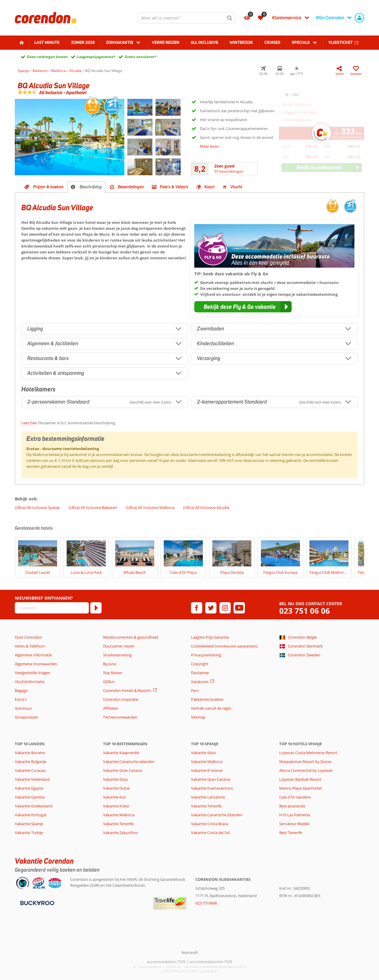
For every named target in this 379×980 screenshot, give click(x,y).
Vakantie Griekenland (34, 806)
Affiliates (111, 708)
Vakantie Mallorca (119, 815)
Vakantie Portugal (30, 815)
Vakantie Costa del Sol (210, 833)
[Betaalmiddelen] (37, 902)
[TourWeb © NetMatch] (190, 952)
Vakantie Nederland (32, 779)
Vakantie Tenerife (118, 824)
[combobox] (187, 18)
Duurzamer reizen (119, 646)
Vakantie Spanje (29, 824)
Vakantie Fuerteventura (212, 788)
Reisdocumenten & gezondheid (131, 637)
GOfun (109, 682)
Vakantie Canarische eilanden (129, 761)
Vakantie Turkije (29, 833)
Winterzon (241, 42)
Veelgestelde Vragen (33, 673)
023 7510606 (206, 903)
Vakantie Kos (114, 797)
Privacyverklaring (206, 655)
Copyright (200, 664)
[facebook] (197, 608)
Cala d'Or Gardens (295, 797)
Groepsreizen (27, 717)
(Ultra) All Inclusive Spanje (37, 507)
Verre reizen (166, 42)
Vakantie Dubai (116, 788)
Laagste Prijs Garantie (210, 637)
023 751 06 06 (305, 611)
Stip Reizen (113, 673)
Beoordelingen (131, 187)
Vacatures (200, 682)
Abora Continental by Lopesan (306, 770)
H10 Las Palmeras (295, 815)
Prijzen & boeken (48, 187)
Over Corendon (28, 637)
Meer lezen (209, 146)
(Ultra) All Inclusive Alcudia (206, 507)
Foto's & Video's (174, 187)
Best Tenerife (291, 833)
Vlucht (236, 187)
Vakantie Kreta (116, 806)
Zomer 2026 (83, 42)
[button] (243, 307)
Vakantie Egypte (29, 788)
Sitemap (198, 717)
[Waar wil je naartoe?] (187, 18)
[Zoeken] (230, 18)
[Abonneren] (96, 608)
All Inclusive (204, 42)
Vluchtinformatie (30, 682)
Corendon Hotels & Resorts (127, 690)
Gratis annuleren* (141, 57)
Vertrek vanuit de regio (211, 708)
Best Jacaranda (292, 806)
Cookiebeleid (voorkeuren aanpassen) (224, 646)
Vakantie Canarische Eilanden (217, 815)
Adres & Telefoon (30, 646)
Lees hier (29, 423)
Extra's (21, 699)
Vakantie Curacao (30, 770)
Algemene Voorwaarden (36, 664)
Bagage (21, 690)
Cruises (272, 42)
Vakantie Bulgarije (30, 761)
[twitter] (211, 608)
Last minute (47, 42)
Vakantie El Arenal (207, 770)
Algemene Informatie (33, 655)
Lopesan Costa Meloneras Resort (308, 753)
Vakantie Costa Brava (210, 824)
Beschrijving (91, 187)
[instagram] (225, 608)
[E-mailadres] (52, 608)
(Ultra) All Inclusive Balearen (93, 507)
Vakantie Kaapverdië (121, 753)
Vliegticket (341, 42)
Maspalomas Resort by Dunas (305, 761)
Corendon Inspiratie (121, 699)
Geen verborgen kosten (47, 57)
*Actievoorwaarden (120, 717)
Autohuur (23, 708)
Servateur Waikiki (294, 824)
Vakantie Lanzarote (208, 797)
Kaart (209, 187)
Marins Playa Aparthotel (300, 788)
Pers (195, 690)
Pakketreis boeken (207, 699)
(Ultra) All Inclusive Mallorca (150, 507)
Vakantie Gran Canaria (123, 770)
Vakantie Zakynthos (121, 833)
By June (110, 664)
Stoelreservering (117, 655)
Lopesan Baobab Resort (300, 779)
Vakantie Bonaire (30, 753)
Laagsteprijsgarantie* (96, 57)
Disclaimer (200, 673)
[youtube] (239, 608)
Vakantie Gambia (30, 797)
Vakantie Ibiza (115, 779)
